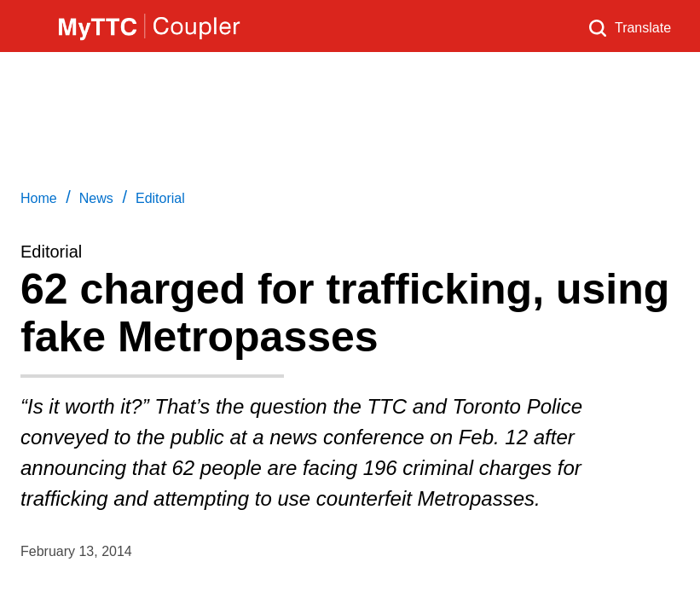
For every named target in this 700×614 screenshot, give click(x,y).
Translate (643, 28)
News (96, 198)
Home (39, 198)
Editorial (160, 198)
